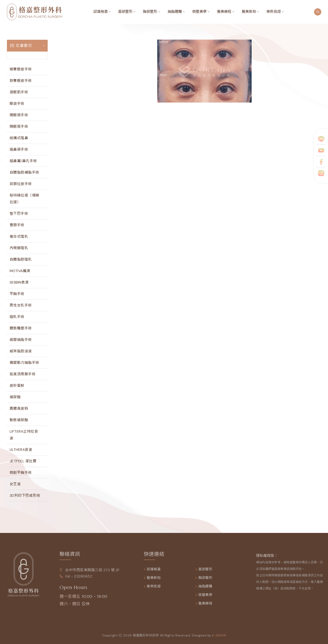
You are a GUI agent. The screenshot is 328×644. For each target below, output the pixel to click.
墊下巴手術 (19, 214)
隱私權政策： (267, 558)
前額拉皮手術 (21, 184)
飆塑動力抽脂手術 (24, 363)
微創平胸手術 (21, 473)
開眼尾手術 (19, 126)
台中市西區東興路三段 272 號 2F (90, 572)
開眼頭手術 (19, 115)
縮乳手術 (17, 317)
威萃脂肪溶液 (21, 351)
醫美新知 (249, 12)
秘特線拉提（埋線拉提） (24, 199)
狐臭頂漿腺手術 (23, 374)
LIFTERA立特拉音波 (24, 435)
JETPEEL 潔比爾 (23, 461)
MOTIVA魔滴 (20, 271)
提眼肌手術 (19, 92)
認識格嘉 (101, 12)
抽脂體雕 (175, 12)
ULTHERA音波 (21, 450)
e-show (219, 638)
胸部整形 (150, 12)
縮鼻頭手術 (19, 149)
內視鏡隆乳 (19, 248)
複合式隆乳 (19, 236)
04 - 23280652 (76, 579)
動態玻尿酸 (19, 420)
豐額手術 (17, 225)
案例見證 (274, 12)
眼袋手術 (17, 104)
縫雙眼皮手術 (21, 69)
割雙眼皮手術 (21, 81)
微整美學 (199, 12)
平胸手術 (17, 294)
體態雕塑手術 (21, 328)
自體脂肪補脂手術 (24, 172)
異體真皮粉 (19, 408)
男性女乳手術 (21, 305)
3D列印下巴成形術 (25, 495)
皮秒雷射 (17, 386)
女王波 (15, 484)
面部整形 (125, 12)
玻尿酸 (15, 397)
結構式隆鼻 (19, 138)
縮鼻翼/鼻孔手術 (23, 161)
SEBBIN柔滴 (19, 282)
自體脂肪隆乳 (21, 259)
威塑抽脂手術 (21, 340)
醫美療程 (224, 12)
